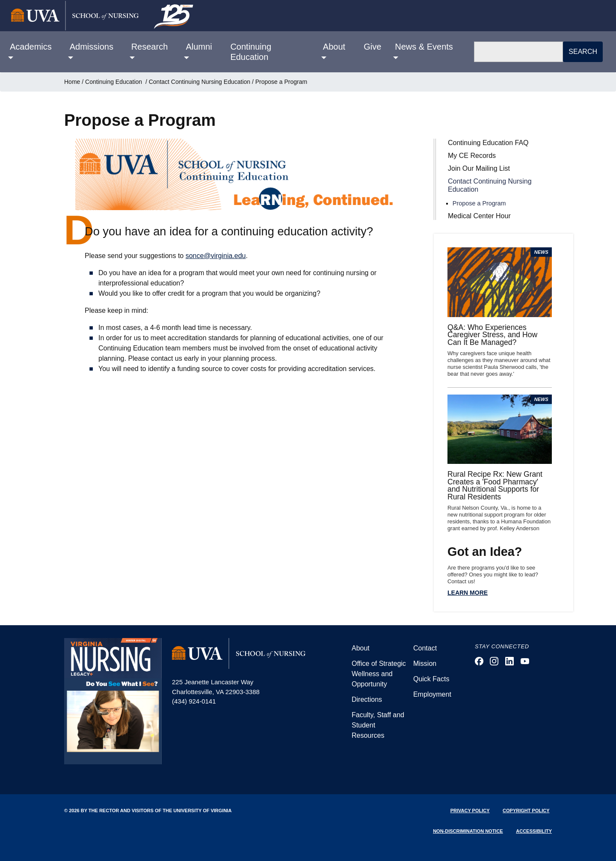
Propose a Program (479, 203)
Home (72, 82)
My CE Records (472, 156)
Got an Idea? (485, 552)
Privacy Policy (470, 811)
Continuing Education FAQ (488, 143)
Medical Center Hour (479, 216)
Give (372, 47)
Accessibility (534, 831)
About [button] (334, 47)
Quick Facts (431, 679)
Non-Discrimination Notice (468, 831)
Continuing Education (251, 52)
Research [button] (150, 47)
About (361, 648)
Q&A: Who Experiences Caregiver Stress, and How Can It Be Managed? (492, 335)
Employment (432, 694)
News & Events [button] (424, 47)
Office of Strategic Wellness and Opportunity (379, 674)
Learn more (468, 593)
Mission (425, 664)
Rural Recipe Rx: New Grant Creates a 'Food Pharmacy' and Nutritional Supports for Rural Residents (495, 485)
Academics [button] (31, 47)
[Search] (519, 52)
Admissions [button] (92, 47)
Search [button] (583, 52)
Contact (425, 648)
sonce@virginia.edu (216, 256)
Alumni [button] (199, 47)
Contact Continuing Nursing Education (200, 82)
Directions (367, 699)
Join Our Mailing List (479, 168)
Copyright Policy (526, 811)
